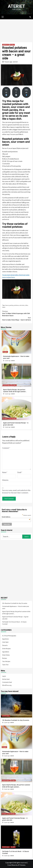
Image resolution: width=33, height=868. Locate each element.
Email (20, 472)
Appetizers (6, 45)
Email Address (16, 517)
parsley (11, 305)
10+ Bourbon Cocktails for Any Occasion (15, 603)
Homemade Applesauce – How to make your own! (16, 607)
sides (27, 305)
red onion (22, 305)
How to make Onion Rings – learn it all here (16, 319)
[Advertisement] (16, 30)
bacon (7, 305)
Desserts (5, 645)
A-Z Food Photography (9, 636)
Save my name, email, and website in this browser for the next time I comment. (16, 492)
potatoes (16, 305)
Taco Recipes (12, 418)
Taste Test (5, 665)
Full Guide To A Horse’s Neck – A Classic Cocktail (14, 623)
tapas (4, 307)
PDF (16, 92)
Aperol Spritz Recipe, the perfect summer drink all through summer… (16, 612)
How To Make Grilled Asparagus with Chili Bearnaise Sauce (16, 313)
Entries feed (6, 679)
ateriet (15, 62)
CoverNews (12, 865)
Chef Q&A (5, 642)
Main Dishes (6, 655)
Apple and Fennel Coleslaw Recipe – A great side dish (15, 618)
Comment (6, 448)
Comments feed (7, 682)
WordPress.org (7, 685)
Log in (4, 676)
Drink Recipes (7, 385)
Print (6, 92)
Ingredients (6, 652)
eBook (26, 92)
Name (5, 472)
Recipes (12, 45)
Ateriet (16, 6)
